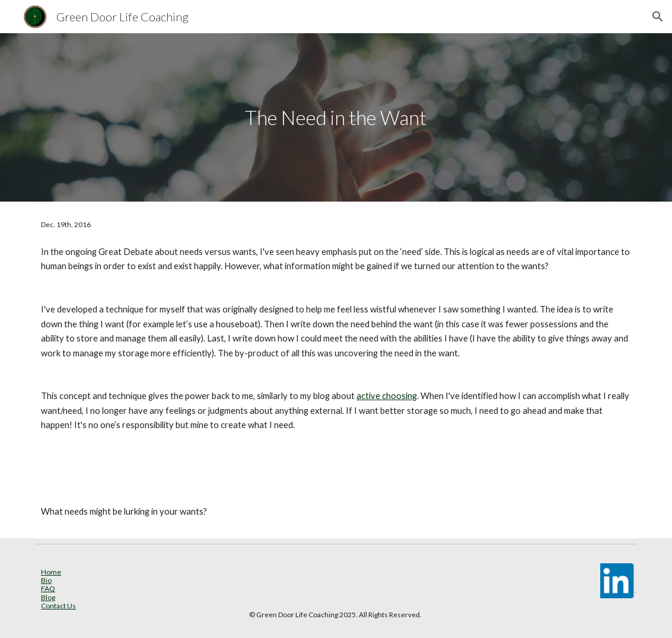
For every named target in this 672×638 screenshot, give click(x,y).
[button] (658, 17)
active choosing (387, 396)
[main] (336, 118)
